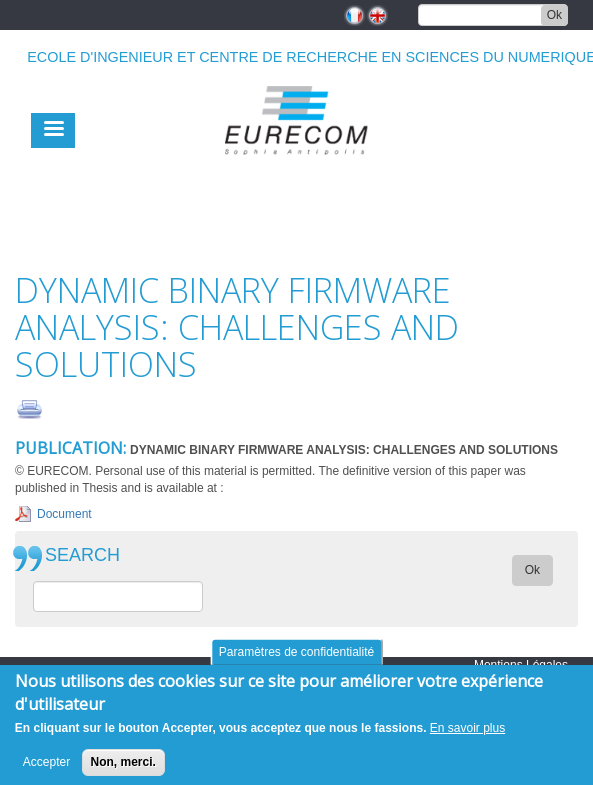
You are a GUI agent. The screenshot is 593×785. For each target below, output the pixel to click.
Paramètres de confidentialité (296, 661)
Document (64, 514)
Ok (554, 15)
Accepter (46, 771)
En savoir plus (467, 737)
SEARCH (82, 555)
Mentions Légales (521, 665)
